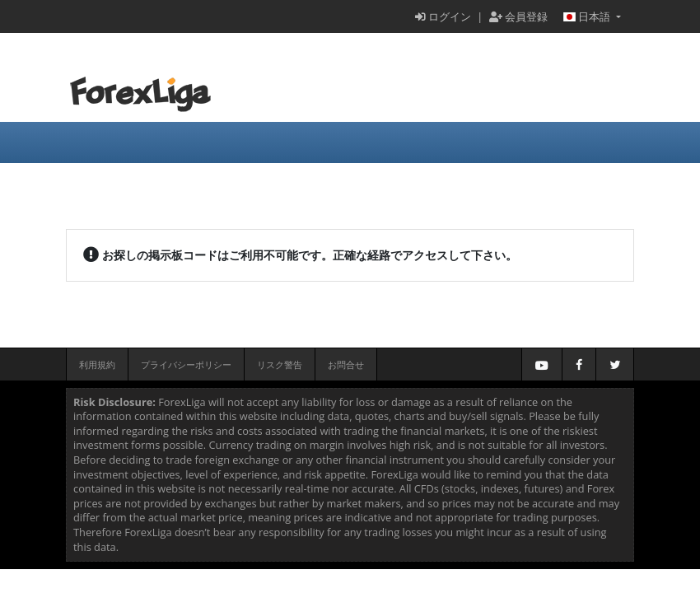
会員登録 (518, 16)
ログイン (443, 16)
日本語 (588, 16)
